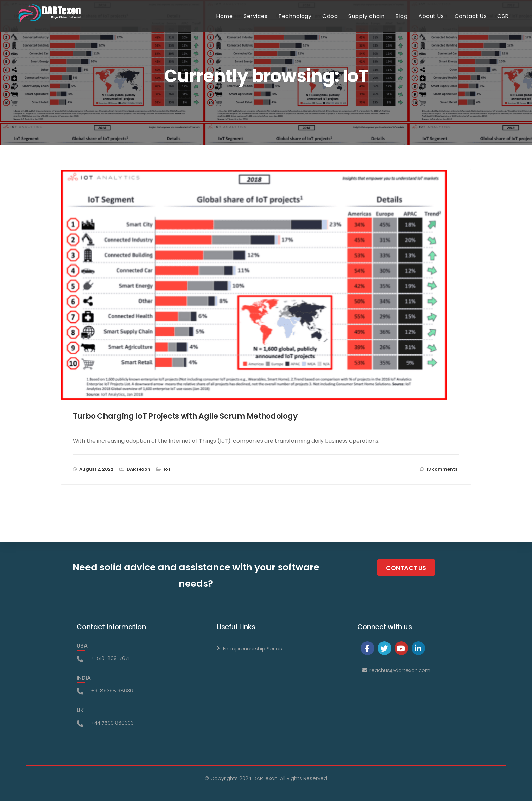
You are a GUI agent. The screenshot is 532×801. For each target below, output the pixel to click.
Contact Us (477, 23)
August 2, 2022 (96, 469)
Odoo (336, 23)
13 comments (442, 469)
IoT (167, 469)
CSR (509, 23)
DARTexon (138, 469)
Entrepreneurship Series (252, 648)
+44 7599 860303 (112, 723)
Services (262, 23)
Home (231, 23)
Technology (301, 23)
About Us (438, 23)
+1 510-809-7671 (110, 658)
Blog (408, 23)
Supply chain (373, 23)
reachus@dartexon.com (400, 670)
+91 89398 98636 (112, 690)
